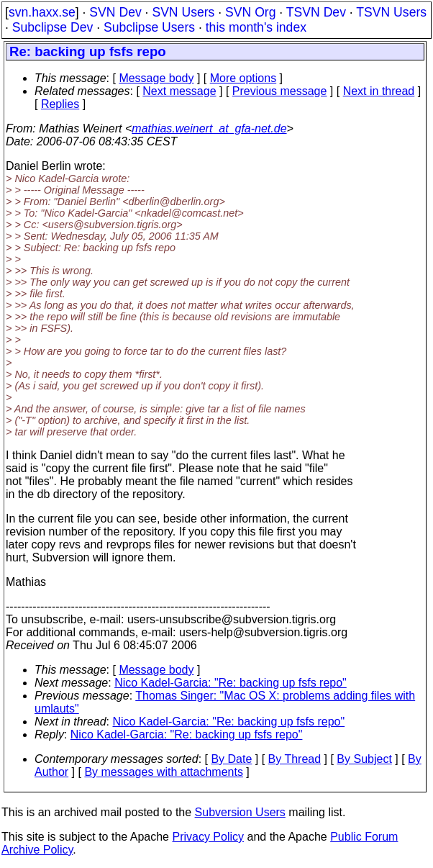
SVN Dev (115, 12)
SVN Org (250, 12)
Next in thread (379, 91)
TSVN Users (391, 12)
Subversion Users (240, 812)
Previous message (280, 91)
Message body (156, 78)
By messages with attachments (164, 772)
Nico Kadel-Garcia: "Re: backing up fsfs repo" (231, 683)
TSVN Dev (316, 12)
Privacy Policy (208, 837)
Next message (179, 91)
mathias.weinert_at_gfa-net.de (209, 128)
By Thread (295, 759)
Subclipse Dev (53, 27)
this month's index (256, 27)
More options (243, 78)
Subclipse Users (149, 27)
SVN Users (183, 12)
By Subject (364, 759)
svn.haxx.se (42, 12)
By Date (231, 759)
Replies (60, 104)
